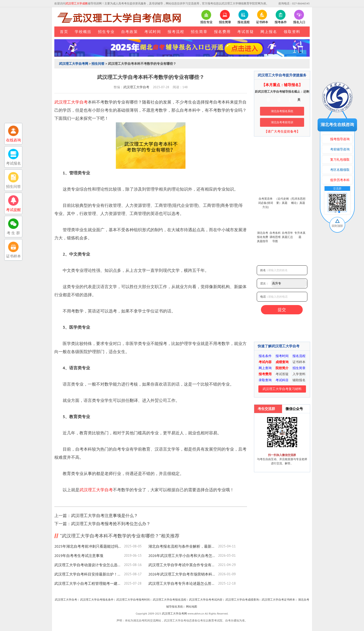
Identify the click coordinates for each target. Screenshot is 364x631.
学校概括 (83, 32)
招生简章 (199, 32)
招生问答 (98, 64)
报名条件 (265, 356)
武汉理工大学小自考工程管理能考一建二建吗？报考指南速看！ (89, 583)
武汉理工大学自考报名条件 (97, 600)
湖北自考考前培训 (282, 122)
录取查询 (265, 380)
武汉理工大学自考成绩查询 (242, 600)
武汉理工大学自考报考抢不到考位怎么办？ (111, 524)
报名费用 (222, 32)
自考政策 (130, 32)
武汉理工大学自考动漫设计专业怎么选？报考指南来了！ (89, 565)
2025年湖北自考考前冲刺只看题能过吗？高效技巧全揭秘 (89, 546)
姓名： (264, 270)
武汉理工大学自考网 (74, 64)
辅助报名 (299, 380)
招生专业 (106, 32)
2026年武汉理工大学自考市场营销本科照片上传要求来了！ (183, 574)
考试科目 (282, 380)
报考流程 (176, 32)
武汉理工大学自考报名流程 (169, 600)
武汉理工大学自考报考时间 (133, 600)
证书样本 (299, 362)
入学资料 (299, 374)
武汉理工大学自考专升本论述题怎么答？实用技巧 (183, 583)
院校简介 (282, 368)
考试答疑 (246, 32)
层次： (264, 283)
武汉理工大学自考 (136, 87)
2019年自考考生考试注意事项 (79, 556)
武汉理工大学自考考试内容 (206, 600)
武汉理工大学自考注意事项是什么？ (104, 516)
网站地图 (192, 607)
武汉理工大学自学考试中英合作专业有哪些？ (183, 565)
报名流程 (299, 356)
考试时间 (153, 32)
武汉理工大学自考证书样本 (278, 600)
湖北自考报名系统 (282, 111)
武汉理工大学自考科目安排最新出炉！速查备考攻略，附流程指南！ (89, 574)
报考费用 (265, 374)
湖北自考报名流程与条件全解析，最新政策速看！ (183, 546)
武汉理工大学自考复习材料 (282, 389)
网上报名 (269, 32)
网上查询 (265, 368)
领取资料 (292, 32)
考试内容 (265, 362)
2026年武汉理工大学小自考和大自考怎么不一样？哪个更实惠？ (183, 556)
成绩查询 (282, 362)
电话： (264, 297)
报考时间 (282, 356)
